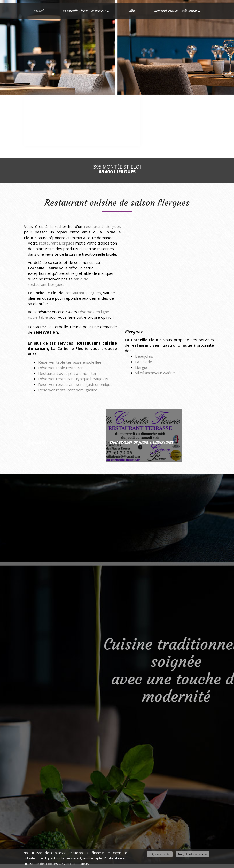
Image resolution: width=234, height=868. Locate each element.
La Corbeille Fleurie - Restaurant (86, 11)
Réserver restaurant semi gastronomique (75, 384)
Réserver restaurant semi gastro (68, 390)
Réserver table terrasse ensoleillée (70, 362)
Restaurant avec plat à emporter (67, 373)
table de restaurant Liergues (58, 282)
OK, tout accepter (160, 855)
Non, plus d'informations (193, 855)
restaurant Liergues (103, 226)
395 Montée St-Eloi (117, 169)
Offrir (132, 11)
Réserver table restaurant (62, 368)
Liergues (143, 367)
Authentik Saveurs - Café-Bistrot (177, 11)
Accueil (39, 11)
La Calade (144, 362)
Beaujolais (144, 356)
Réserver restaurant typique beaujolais (73, 379)
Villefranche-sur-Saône (155, 373)
